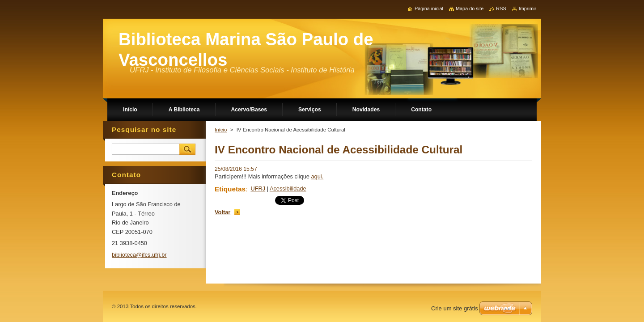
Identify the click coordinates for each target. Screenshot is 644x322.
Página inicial (429, 8)
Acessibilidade (288, 189)
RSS (501, 8)
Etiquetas (230, 189)
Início (221, 130)
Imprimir (527, 8)
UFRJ (258, 189)
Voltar (222, 212)
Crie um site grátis (455, 308)
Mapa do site (470, 8)
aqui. (318, 176)
